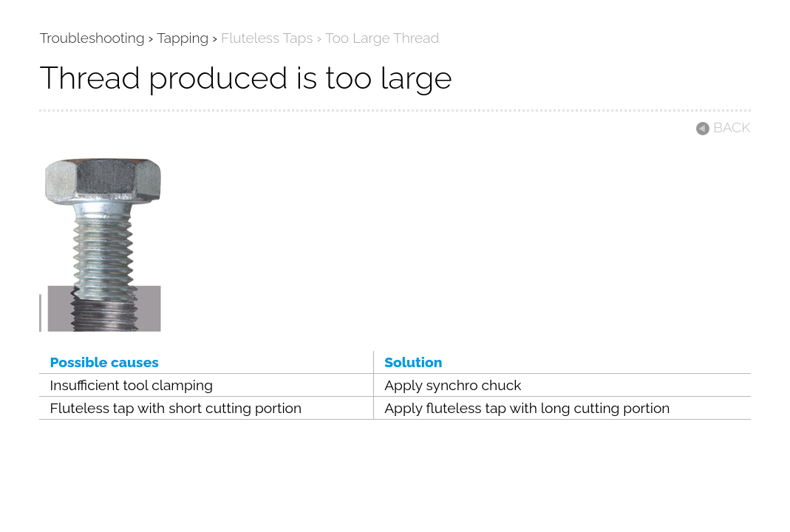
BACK (723, 127)
